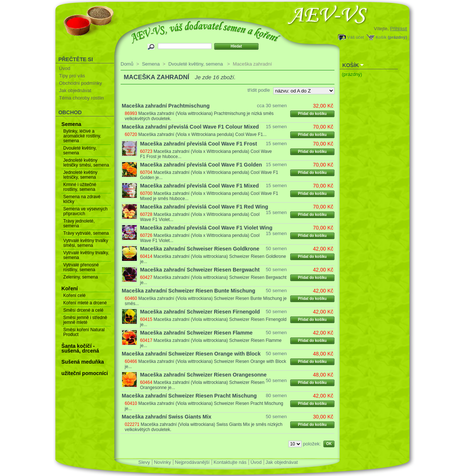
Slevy (144, 462)
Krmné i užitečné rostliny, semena (80, 187)
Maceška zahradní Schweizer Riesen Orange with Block (191, 354)
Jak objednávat (75, 90)
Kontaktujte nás (230, 462)
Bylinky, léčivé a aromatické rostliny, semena (82, 136)
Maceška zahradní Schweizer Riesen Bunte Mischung (188, 291)
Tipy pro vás (72, 76)
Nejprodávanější (192, 462)
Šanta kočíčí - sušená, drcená (80, 348)
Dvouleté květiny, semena (80, 150)
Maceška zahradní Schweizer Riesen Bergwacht (200, 270)
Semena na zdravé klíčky (82, 199)
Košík (381, 37)
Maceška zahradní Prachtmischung (166, 106)
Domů (127, 64)
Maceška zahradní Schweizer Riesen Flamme (196, 333)
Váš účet (356, 37)
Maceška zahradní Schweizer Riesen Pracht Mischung (189, 396)
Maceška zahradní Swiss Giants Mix (166, 417)
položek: (312, 444)
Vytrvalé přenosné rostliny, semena (81, 267)
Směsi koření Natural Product (84, 332)
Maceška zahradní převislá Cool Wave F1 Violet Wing (206, 228)
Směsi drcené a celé (84, 310)
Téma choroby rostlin (81, 98)
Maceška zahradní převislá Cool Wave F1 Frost (199, 144)
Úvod (65, 68)
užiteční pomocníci (85, 373)
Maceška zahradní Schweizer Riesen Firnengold (200, 312)
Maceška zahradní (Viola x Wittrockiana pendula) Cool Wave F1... (202, 134)
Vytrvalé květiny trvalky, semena (86, 255)
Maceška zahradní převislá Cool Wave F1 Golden (201, 165)
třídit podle (259, 90)
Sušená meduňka (83, 362)
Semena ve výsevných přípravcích (86, 211)
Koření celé (75, 295)
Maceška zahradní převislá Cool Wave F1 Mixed (199, 186)
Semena (72, 124)
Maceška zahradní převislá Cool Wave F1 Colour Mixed (190, 127)
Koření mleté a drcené (85, 303)
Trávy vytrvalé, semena (86, 233)
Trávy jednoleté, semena (79, 223)
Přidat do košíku (312, 114)
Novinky (162, 462)
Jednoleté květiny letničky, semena (81, 175)
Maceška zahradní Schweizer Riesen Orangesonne (203, 375)
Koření (70, 288)
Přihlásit (399, 29)
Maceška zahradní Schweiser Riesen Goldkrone (200, 249)
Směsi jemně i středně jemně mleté (85, 320)
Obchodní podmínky (80, 83)
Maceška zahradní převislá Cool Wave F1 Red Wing (204, 207)
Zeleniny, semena (81, 277)
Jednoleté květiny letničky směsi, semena (86, 163)
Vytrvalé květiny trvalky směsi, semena (86, 243)
